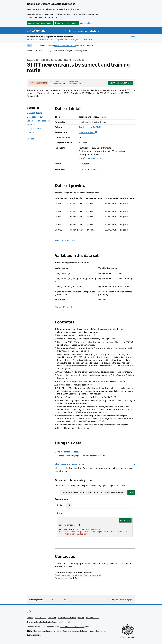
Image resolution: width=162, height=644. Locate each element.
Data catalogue (41, 51)
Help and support (93, 618)
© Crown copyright (128, 637)
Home (29, 51)
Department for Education (62, 622)
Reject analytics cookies (66, 23)
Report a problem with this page (120, 600)
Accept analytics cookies (40, 23)
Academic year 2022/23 (90, 127)
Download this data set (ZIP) (69, 452)
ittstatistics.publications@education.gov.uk (81, 575)
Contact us (32, 133)
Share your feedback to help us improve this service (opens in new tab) (59, 40)
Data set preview (35, 117)
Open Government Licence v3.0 (71, 631)
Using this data (34, 129)
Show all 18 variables (64, 307)
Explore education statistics (82, 31)
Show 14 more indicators (90, 158)
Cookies (30, 618)
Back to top (32, 139)
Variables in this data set (38, 121)
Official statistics (88, 132)
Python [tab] (60, 505)
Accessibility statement (67, 618)
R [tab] (69, 505)
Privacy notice (40, 618)
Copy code (125, 520)
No (67, 600)
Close (132, 37)
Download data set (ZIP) (121, 83)
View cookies (86, 23)
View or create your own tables (69, 464)
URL (57, 492)
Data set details (35, 113)
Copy (131, 492)
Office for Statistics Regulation (72, 627)
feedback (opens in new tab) (65, 45)
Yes (54, 600)
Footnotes (32, 125)
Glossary (81, 618)
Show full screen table (65, 241)
